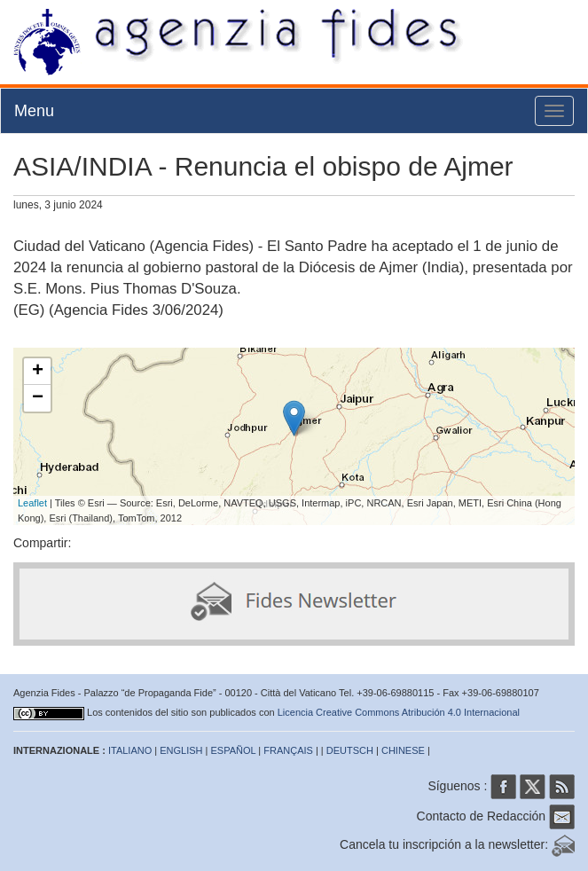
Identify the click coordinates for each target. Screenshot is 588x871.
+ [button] (38, 372)
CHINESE (403, 750)
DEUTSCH (350, 750)
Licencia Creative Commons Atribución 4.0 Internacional (399, 712)
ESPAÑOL (234, 750)
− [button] (38, 398)
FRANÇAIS (288, 750)
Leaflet (32, 503)
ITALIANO (130, 750)
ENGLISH (181, 750)
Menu (34, 111)
